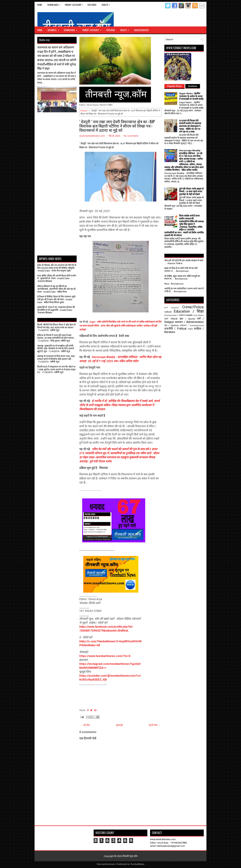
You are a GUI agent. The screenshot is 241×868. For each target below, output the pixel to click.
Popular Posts (174, 86)
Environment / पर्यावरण (175, 315)
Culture (168, 312)
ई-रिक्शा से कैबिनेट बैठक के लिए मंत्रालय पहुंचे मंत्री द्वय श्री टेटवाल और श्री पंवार (56, 298)
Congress (175, 308)
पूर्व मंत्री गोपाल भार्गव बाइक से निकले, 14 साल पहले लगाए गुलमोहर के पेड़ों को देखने (191, 192)
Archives (193, 86)
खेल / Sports (187, 319)
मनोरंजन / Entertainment (192, 325)
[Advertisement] (58, 121)
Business (54, 29)
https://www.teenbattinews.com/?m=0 (105, 656)
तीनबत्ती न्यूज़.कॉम (130, 856)
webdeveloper (108, 864)
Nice (167, 284)
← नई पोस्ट (85, 725)
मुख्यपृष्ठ (119, 725)
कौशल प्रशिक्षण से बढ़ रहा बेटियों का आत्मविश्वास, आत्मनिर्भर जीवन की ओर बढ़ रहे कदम (56, 289)
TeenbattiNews (137, 864)
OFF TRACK (171, 319)
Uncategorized (141, 30)
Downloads (55, 4)
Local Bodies (198, 315)
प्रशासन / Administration (189, 322)
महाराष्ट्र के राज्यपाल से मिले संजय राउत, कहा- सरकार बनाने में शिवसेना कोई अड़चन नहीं (56, 358)
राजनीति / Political (175, 329)
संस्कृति (190, 329)
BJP (166, 308)
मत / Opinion (172, 325)
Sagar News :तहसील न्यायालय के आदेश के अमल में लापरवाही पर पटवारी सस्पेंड (191, 96)
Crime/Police (193, 307)
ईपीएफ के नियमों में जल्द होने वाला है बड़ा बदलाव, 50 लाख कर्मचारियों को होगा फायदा (55, 337)
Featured (92, 5)
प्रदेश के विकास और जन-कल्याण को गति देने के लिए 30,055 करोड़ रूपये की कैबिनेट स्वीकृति (57, 267)
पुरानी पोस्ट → (155, 725)
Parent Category (75, 4)
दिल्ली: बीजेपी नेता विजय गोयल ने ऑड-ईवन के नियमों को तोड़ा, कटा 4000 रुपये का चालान (56, 326)
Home (40, 5)
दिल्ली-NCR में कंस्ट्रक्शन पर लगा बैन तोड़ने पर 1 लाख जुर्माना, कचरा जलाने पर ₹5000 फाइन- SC (57, 369)
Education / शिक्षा (189, 311)
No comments (131, 136)
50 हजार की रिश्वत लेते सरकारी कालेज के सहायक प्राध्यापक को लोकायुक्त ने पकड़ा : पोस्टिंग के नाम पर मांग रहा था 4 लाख (190, 126)
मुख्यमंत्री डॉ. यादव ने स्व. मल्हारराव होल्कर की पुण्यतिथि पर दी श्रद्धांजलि (56, 309)
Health (107, 4)
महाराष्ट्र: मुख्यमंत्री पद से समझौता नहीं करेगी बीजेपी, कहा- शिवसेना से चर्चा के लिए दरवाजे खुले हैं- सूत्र (56, 349)
